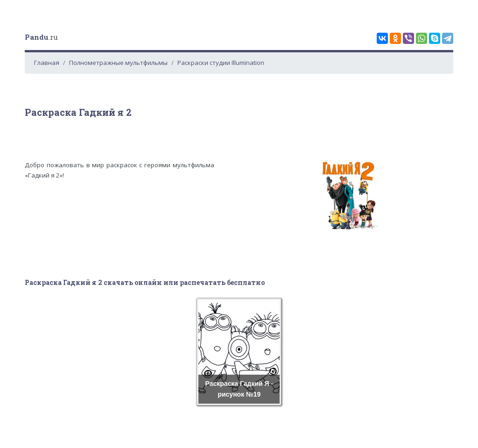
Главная (47, 63)
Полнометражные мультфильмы (118, 63)
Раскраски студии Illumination (221, 63)
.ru (41, 37)
